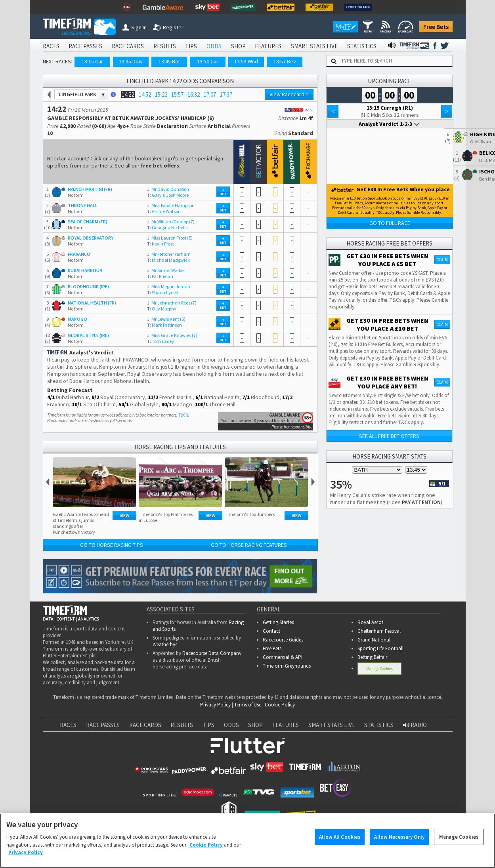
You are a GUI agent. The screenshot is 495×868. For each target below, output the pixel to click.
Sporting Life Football (380, 648)
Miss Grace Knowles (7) (172, 335)
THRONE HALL (83, 205)
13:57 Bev (285, 61)
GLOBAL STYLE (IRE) (88, 335)
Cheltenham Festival (379, 631)
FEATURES (268, 46)
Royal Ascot (370, 622)
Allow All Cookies (340, 842)
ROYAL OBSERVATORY (91, 238)
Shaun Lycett (163, 292)
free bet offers (160, 166)
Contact (271, 631)
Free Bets (436, 27)
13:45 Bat (169, 61)
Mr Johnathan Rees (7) (172, 303)
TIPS (191, 46)
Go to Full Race (390, 223)
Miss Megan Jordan (169, 286)
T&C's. (184, 415)
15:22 (161, 94)
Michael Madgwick (168, 260)
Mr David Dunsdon (168, 189)
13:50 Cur (208, 61)
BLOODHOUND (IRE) (88, 286)
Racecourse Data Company (212, 653)
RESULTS (165, 46)
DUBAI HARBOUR (85, 270)
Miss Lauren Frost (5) (170, 238)
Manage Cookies (379, 669)
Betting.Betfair (372, 657)
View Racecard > (289, 94)
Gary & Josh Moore (168, 195)
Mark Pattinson (164, 325)
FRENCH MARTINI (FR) (90, 189)
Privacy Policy (215, 705)
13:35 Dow (131, 61)
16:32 (194, 94)
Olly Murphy (162, 309)
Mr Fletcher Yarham (169, 254)
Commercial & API (283, 657)
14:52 (145, 94)
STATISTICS (362, 46)
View (125, 515)
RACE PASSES (85, 46)
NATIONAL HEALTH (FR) (92, 303)
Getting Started (279, 622)
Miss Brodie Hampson (171, 205)
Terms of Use (248, 705)
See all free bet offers (389, 436)
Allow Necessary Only (399, 842)
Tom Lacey (161, 341)
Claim (442, 260)
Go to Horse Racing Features (249, 545)
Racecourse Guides (283, 640)
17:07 (210, 94)
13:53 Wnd (246, 61)
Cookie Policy (280, 705)
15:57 (177, 94)
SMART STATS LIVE (314, 46)
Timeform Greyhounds (287, 666)
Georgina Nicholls (167, 227)
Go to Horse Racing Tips (112, 545)
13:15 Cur (92, 61)
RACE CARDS (128, 46)
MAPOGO (77, 319)
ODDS (214, 46)
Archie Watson (164, 211)
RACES (51, 46)
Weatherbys (165, 644)
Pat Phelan (160, 276)
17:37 (226, 94)
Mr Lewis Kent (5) (166, 319)
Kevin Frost (161, 244)
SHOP (238, 46)
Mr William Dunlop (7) (171, 222)
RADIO (415, 725)
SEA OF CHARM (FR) (88, 222)
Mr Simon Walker (166, 270)
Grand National (374, 640)
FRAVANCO (79, 254)
